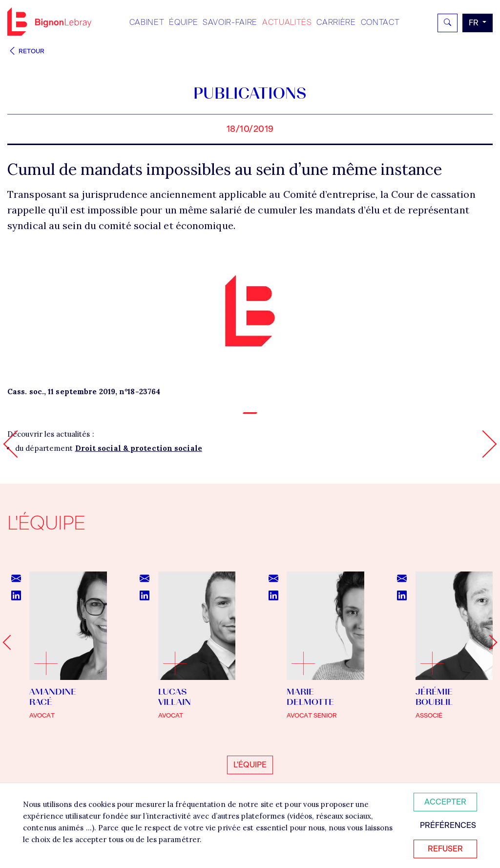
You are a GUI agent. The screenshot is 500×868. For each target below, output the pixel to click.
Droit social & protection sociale (139, 448)
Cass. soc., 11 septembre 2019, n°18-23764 (84, 392)
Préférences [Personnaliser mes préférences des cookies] (448, 825)
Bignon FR (49, 21)
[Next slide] (490, 642)
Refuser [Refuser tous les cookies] (445, 849)
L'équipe (250, 765)
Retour (26, 51)
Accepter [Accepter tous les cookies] (445, 802)
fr (475, 23)
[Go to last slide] (10, 642)
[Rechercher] (448, 23)
